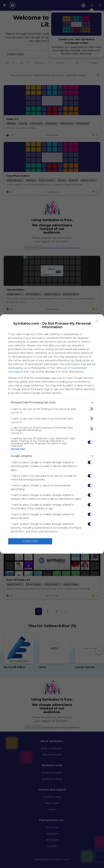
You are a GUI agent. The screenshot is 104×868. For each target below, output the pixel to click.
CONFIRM (30, 541)
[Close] (97, 321)
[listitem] (52, 402)
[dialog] (52, 434)
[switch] (90, 409)
